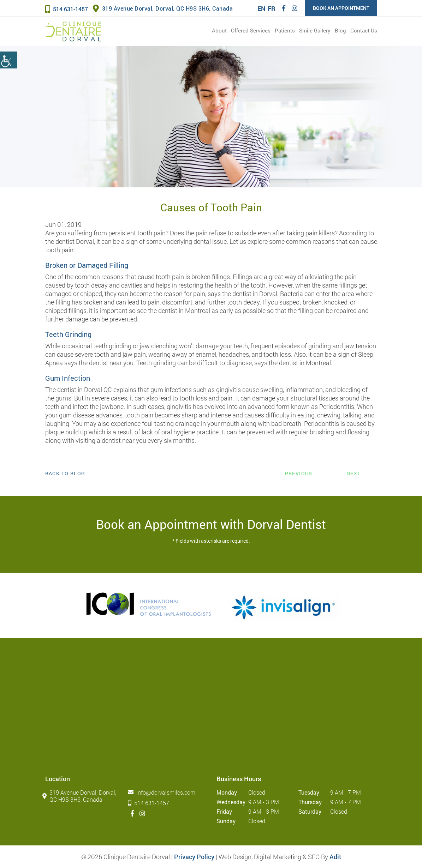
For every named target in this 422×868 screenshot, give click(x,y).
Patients (285, 30)
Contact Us (364, 30)
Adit (335, 857)
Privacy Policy (194, 857)
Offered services (251, 30)
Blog (340, 30)
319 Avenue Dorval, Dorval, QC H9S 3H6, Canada (163, 8)
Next (354, 473)
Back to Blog (65, 474)
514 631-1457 (67, 9)
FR (271, 8)
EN (261, 8)
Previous (299, 473)
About (219, 30)
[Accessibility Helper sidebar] (8, 60)
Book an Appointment (341, 8)
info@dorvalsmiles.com (163, 792)
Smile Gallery (315, 30)
